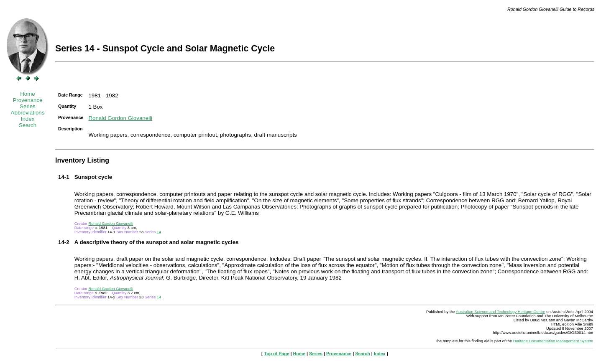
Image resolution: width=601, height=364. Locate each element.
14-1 (64, 177)
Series (28, 106)
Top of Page (276, 354)
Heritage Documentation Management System (553, 341)
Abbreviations (28, 113)
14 (159, 232)
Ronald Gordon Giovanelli (120, 118)
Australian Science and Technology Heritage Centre (500, 312)
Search (28, 125)
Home (28, 94)
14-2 (64, 242)
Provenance (27, 100)
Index (28, 119)
